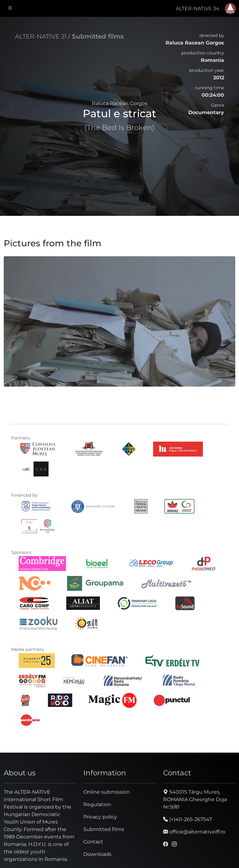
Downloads (97, 854)
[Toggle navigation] (10, 8)
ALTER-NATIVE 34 (197, 9)
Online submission (107, 792)
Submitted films (98, 36)
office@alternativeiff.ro (194, 832)
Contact (93, 842)
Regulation (97, 804)
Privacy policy (100, 817)
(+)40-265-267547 (187, 819)
